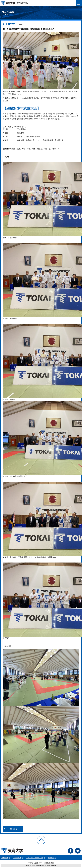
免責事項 (51, 858)
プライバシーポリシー (35, 858)
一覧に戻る (13, 829)
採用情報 (5, 858)
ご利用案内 (17, 858)
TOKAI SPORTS (15, 3)
